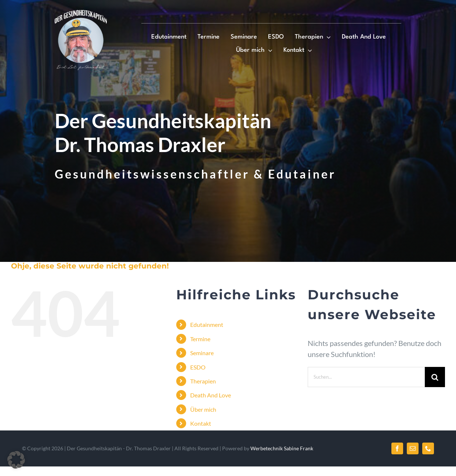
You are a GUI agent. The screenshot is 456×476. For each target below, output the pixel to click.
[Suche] (435, 377)
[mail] (413, 448)
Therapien (203, 381)
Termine (200, 339)
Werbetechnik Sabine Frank (282, 448)
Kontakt (201, 423)
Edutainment (207, 324)
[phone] (428, 448)
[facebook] (397, 448)
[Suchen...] (366, 377)
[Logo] (81, 14)
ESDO (198, 367)
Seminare (202, 353)
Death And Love (211, 395)
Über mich (203, 409)
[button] (16, 460)
